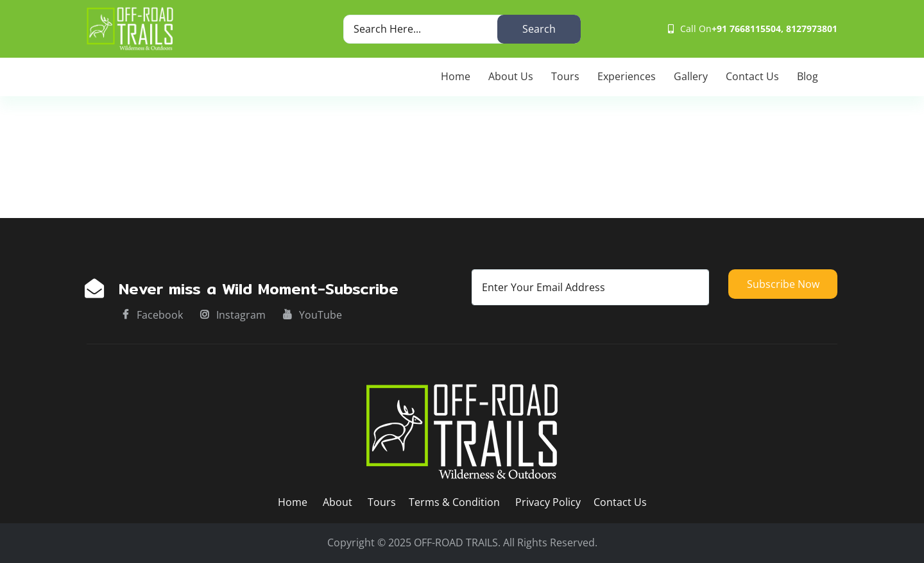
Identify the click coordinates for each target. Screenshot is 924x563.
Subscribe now (783, 284)
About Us (511, 76)
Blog (808, 76)
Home (456, 76)
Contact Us (752, 76)
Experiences (627, 76)
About (339, 502)
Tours (565, 76)
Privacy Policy (548, 502)
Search (539, 29)
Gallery (691, 76)
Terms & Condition (454, 502)
